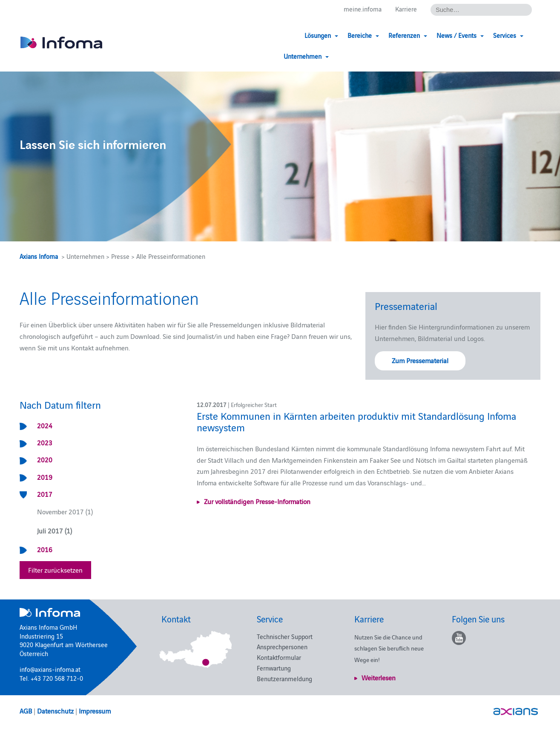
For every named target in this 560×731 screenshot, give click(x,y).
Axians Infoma (39, 256)
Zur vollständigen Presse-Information (257, 501)
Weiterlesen (379, 677)
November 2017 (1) (65, 511)
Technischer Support (285, 636)
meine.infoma (363, 9)
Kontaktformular (279, 657)
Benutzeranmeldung (284, 678)
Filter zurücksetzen (55, 570)
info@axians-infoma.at (50, 669)
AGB (26, 711)
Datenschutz (55, 711)
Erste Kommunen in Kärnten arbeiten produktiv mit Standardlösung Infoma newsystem (356, 421)
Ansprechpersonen (282, 646)
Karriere (406, 9)
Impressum (95, 711)
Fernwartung (274, 668)
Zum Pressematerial (420, 360)
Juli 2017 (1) (55, 530)
